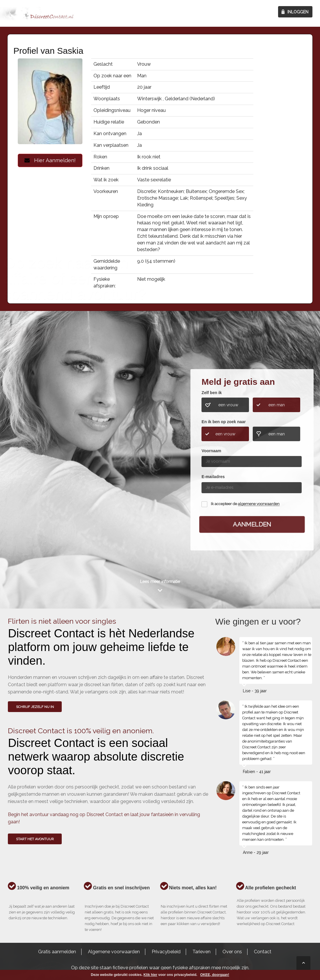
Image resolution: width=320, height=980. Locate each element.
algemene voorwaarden (259, 504)
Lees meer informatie (160, 582)
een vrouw (228, 405)
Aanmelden (252, 524)
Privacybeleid (166, 952)
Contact (263, 952)
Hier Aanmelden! (50, 160)
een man (277, 405)
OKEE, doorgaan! (215, 975)
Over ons (232, 952)
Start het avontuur (35, 839)
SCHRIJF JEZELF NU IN (35, 707)
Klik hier (150, 975)
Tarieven (201, 952)
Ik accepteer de (245, 504)
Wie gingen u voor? (32, 443)
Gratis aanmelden (57, 952)
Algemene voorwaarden (114, 952)
